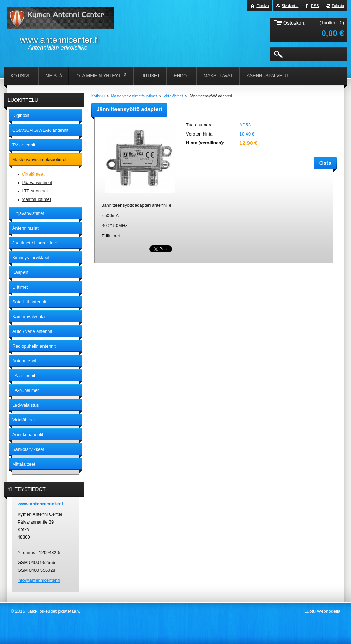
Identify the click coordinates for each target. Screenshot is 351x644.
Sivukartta (290, 6)
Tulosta (338, 6)
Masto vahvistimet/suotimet (134, 96)
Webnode (327, 611)
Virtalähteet (173, 96)
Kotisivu (98, 96)
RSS (315, 6)
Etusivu (263, 6)
